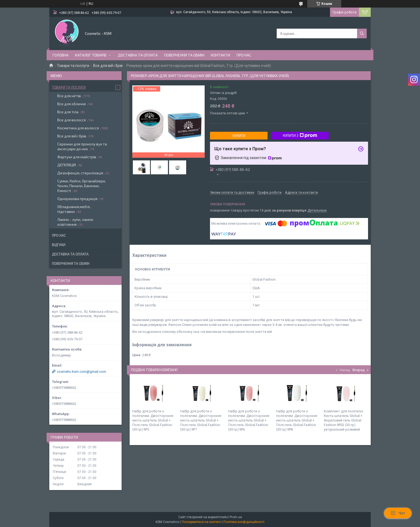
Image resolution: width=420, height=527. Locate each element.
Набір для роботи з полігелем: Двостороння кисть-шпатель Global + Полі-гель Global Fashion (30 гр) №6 (249, 420)
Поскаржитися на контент (201, 522)
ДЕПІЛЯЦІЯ (67, 165)
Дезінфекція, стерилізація (80, 173)
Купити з (300, 135)
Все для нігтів (69, 96)
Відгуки (59, 245)
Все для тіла (68, 112)
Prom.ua (236, 517)
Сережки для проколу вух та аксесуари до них (82, 146)
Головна (61, 55)
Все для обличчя (72, 104)
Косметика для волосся (78, 128)
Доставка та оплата (138, 55)
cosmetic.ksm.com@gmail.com (81, 372)
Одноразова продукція (77, 199)
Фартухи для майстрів (77, 157)
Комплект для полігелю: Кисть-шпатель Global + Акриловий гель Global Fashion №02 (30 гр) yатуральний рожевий (344, 420)
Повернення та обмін (184, 55)
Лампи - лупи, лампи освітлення (75, 222)
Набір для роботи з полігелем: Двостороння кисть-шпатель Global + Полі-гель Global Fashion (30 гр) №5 (153, 420)
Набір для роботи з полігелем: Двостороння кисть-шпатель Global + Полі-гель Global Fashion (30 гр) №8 (297, 420)
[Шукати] (362, 33)
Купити (239, 136)
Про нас (244, 55)
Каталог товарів (91, 55)
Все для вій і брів (108, 66)
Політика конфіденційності (244, 522)
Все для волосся (72, 120)
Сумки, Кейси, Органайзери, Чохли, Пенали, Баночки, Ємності (82, 186)
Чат (398, 513)
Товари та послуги (73, 66)
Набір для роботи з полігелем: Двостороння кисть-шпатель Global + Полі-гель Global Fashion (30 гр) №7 (201, 420)
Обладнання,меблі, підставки (74, 209)
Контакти (220, 55)
